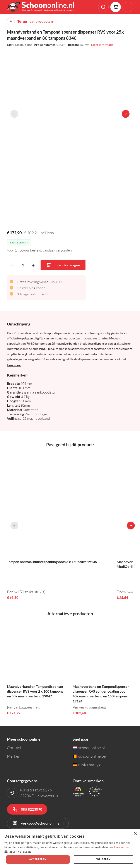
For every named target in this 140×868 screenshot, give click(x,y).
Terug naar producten (35, 21)
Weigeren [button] (103, 859)
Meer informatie (102, 45)
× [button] (135, 834)
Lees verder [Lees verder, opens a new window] (122, 847)
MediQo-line (24, 45)
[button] (70, 852)
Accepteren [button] (38, 859)
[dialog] (70, 848)
